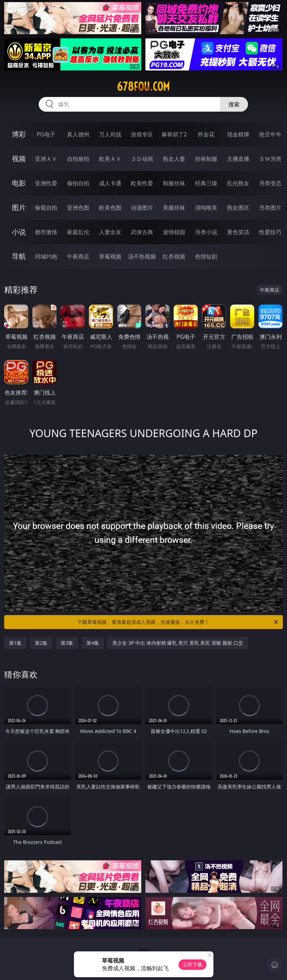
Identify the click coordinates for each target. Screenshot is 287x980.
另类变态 (270, 183)
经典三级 (206, 183)
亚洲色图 (78, 208)
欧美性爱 (142, 183)
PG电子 (46, 134)
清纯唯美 (206, 208)
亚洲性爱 (46, 183)
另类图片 (270, 208)
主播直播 (238, 159)
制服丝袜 (174, 183)
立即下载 (192, 964)
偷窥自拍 (46, 208)
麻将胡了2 (174, 134)
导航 (19, 256)
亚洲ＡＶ (46, 159)
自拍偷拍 (78, 159)
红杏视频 (174, 256)
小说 (19, 232)
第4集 (93, 643)
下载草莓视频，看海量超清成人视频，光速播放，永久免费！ (178, 622)
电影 (19, 183)
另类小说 (206, 232)
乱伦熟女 (238, 183)
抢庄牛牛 (270, 134)
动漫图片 (142, 208)
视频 (19, 159)
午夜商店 (78, 256)
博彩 (19, 134)
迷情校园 (174, 232)
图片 (19, 207)
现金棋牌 (238, 134)
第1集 (15, 643)
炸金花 (206, 134)
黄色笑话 (238, 232)
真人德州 (78, 134)
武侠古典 (142, 232)
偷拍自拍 (78, 183)
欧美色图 (110, 208)
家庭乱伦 (78, 232)
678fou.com (143, 87)
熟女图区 (238, 208)
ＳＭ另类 (270, 159)
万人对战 (110, 134)
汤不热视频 (142, 256)
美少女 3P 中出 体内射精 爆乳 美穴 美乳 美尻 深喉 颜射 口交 (178, 643)
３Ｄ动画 (142, 159)
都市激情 (46, 232)
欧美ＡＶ (110, 159)
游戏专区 (142, 134)
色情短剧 (206, 256)
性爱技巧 (270, 232)
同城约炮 (46, 256)
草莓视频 (110, 256)
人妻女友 (110, 232)
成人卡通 (110, 183)
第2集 (41, 643)
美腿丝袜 (174, 208)
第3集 (67, 643)
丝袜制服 (206, 159)
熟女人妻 (174, 159)
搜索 (234, 104)
